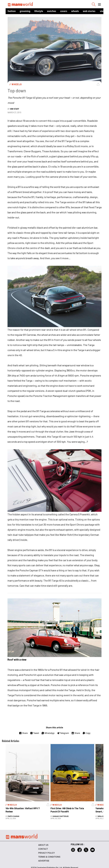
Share (23, 733)
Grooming (25, 11)
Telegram (63, 733)
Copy (86, 733)
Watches (52, 11)
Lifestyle (39, 11)
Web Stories (89, 11)
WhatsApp (48, 733)
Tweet (35, 733)
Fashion (12, 11)
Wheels (75, 11)
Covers (64, 11)
